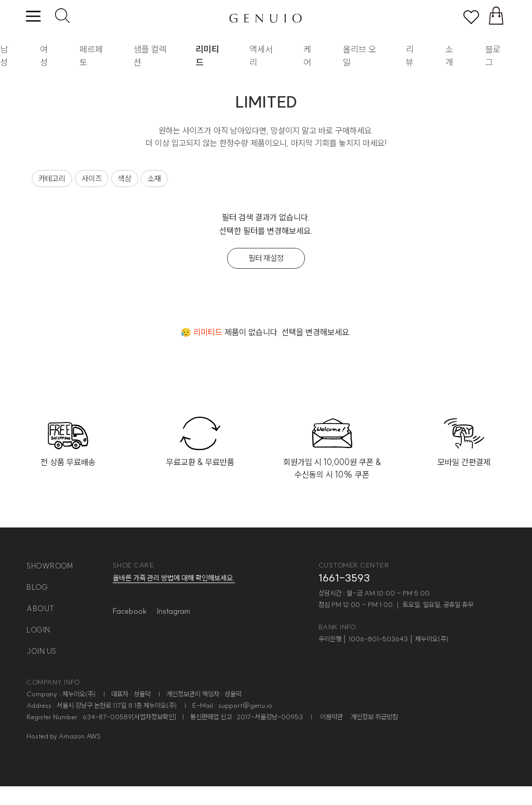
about (41, 609)
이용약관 (331, 717)
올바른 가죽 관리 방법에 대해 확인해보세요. (174, 578)
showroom (50, 566)
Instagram (174, 611)
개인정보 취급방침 (374, 717)
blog (37, 587)
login (38, 630)
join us (42, 651)
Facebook (130, 611)
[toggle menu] (33, 17)
